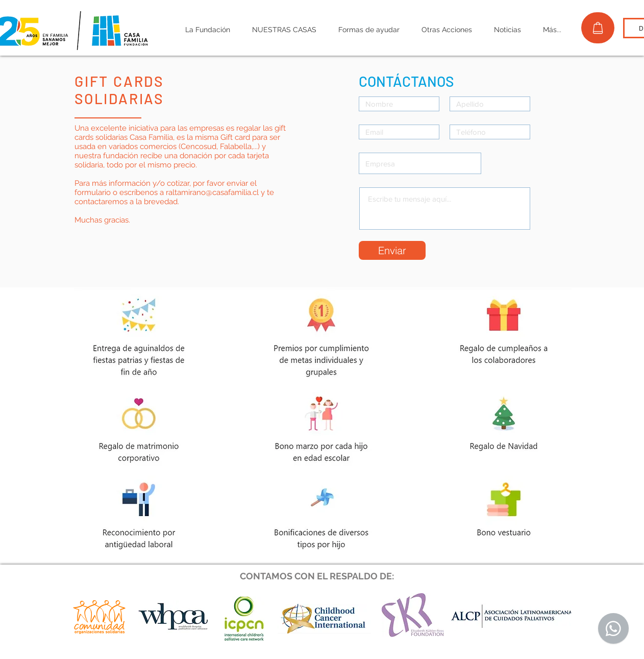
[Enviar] (392, 250)
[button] (207, 30)
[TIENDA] (598, 28)
